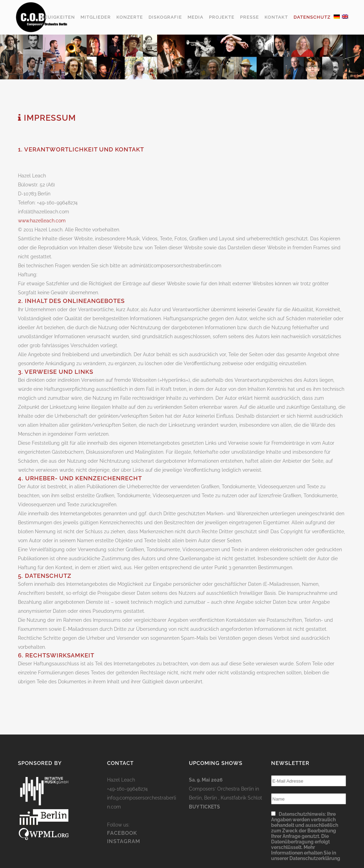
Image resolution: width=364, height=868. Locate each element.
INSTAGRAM (124, 841)
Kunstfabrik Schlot (241, 798)
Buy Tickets (204, 807)
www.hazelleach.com (42, 221)
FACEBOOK (122, 833)
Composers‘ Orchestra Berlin (221, 789)
